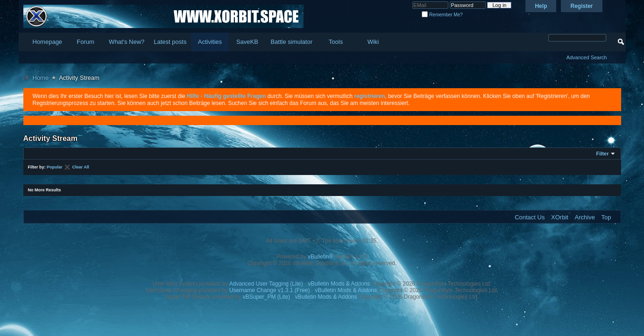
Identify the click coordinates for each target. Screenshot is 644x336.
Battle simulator (291, 42)
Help (541, 6)
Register (581, 6)
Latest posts (170, 42)
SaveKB (247, 42)
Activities (210, 42)
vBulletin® (320, 257)
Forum (85, 42)
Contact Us (530, 217)
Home (41, 78)
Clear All (81, 167)
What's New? (127, 42)
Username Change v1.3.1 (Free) (270, 290)
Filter (603, 154)
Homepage (48, 42)
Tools (336, 42)
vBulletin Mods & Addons (339, 284)
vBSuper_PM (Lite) (266, 297)
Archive (585, 217)
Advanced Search (587, 57)
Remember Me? (442, 15)
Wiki (373, 42)
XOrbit (560, 217)
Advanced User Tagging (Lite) (266, 284)
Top (606, 217)
